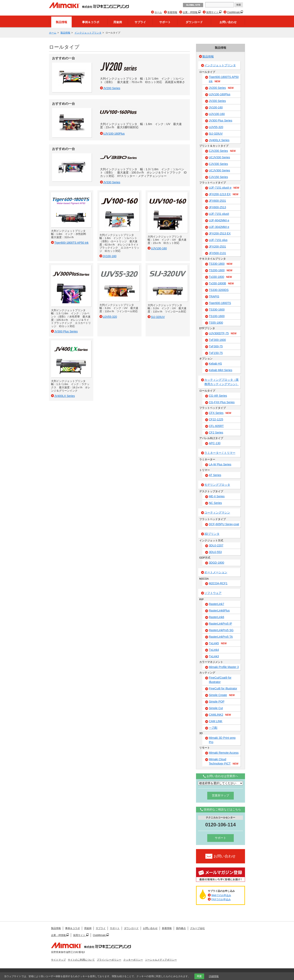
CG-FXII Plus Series (222, 402)
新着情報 (172, 12)
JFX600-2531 (217, 201)
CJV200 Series (222, 151)
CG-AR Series (218, 396)
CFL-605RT (216, 426)
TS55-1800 (216, 323)
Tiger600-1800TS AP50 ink (224, 79)
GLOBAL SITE (193, 5)
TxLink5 (218, 643)
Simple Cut (216, 708)
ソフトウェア (213, 593)
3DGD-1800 (217, 563)
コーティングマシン (217, 513)
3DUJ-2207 (216, 545)
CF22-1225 (216, 419)
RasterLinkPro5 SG (221, 630)
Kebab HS (215, 364)
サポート (165, 22)
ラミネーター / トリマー (220, 453)
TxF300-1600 (217, 340)
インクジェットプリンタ (88, 33)
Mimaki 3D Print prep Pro (222, 740)
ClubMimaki (234, 12)
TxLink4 (214, 650)
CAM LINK (216, 721)
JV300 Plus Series (220, 121)
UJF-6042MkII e (219, 220)
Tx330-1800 (220, 277)
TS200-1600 (221, 270)
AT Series (215, 475)
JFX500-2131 (217, 253)
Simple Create (222, 695)
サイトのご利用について (81, 960)
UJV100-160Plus (220, 94)
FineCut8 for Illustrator (223, 688)
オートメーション (216, 572)
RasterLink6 (217, 617)
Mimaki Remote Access (224, 753)
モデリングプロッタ (217, 485)
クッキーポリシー (133, 960)
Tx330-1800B (221, 284)
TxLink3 (214, 656)
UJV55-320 (216, 127)
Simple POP (217, 702)
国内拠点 (181, 928)
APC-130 (215, 443)
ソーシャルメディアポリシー (161, 960)
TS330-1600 (217, 310)
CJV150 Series (218, 177)
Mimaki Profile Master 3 (224, 667)
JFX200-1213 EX (224, 194)
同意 (199, 976)
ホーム (158, 12)
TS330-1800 (221, 264)
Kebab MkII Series (220, 370)
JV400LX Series (219, 140)
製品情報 (61, 22)
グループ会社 (197, 928)
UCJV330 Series (219, 157)
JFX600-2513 (217, 207)
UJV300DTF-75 (223, 333)
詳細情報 (214, 976)
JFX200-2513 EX (220, 233)
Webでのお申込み (221, 895)
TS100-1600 (217, 316)
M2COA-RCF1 (218, 583)
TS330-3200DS (219, 290)
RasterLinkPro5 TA (221, 637)
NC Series (215, 503)
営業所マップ (220, 795)
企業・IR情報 (190, 12)
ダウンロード (194, 22)
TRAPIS (214, 296)
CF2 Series (216, 433)
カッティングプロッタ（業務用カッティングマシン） (222, 382)
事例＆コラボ (91, 22)
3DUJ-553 (215, 552)
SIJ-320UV (216, 134)
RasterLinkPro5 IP (220, 624)
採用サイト (213, 12)
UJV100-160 (217, 114)
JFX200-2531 (217, 247)
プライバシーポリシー (109, 960)
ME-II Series (217, 496)
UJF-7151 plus (218, 240)
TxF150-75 (216, 353)
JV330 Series (217, 101)
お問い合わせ (228, 22)
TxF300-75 (216, 346)
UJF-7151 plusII (219, 214)
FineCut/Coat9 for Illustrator (220, 680)
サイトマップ (58, 960)
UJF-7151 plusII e (224, 188)
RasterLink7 (217, 604)
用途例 (118, 22)
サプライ (140, 22)
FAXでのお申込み (221, 899)
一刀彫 (213, 728)
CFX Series (220, 413)
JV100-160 (216, 107)
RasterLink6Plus (219, 611)
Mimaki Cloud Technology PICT (224, 762)
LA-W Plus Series (220, 464)
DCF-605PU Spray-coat (224, 524)
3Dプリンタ (212, 534)
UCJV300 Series (219, 170)
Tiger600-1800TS (220, 303)
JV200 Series (221, 88)
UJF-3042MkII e (219, 227)
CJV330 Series (218, 164)
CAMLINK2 (220, 715)
